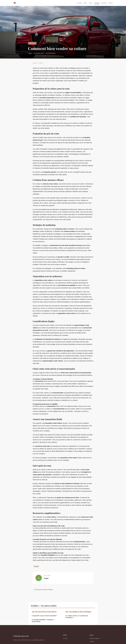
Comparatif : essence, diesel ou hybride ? (44, 616)
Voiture (111, 3)
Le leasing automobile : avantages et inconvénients (43, 620)
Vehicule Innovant (21, 636)
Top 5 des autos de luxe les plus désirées (44, 612)
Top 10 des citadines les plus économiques (78, 612)
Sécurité (104, 3)
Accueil (79, 3)
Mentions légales (94, 638)
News (91, 3)
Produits (97, 3)
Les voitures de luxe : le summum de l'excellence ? (77, 617)
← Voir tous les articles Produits (43, 590)
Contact (92, 641)
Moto (85, 3)
